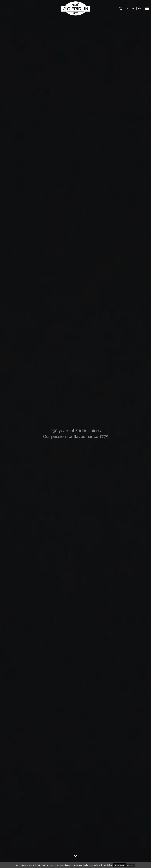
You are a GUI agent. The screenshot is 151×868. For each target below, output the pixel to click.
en (140, 9)
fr (133, 9)
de (127, 9)
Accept (130, 865)
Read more (120, 865)
